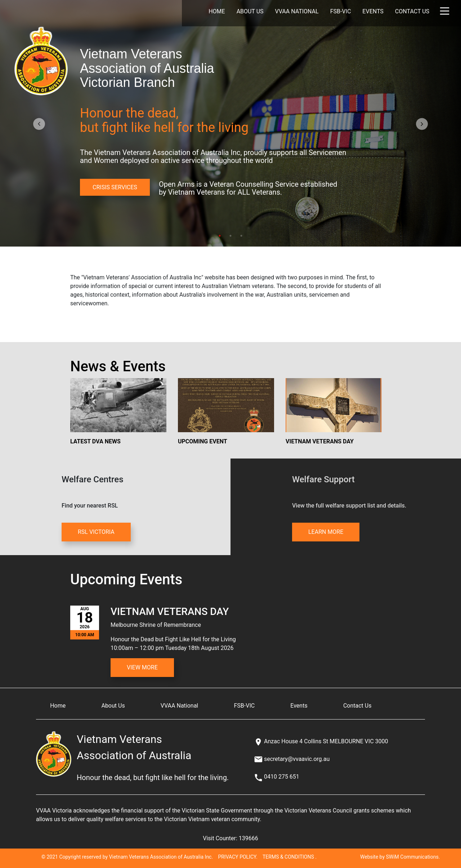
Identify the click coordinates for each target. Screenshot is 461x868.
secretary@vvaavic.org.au (297, 759)
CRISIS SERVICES (115, 187)
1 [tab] (220, 236)
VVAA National (297, 11)
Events (373, 11)
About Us (250, 11)
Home (217, 11)
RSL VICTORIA (96, 532)
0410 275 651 (282, 777)
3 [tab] (241, 236)
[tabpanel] (230, 123)
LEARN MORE (326, 532)
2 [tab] (230, 236)
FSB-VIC (341, 11)
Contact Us (412, 11)
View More (142, 667)
